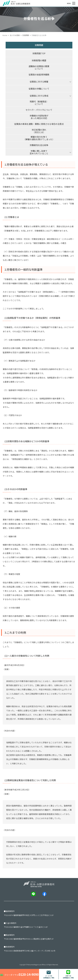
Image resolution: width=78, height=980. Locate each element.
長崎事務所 (10, 947)
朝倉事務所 (10, 935)
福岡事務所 (10, 911)
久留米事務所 (11, 923)
